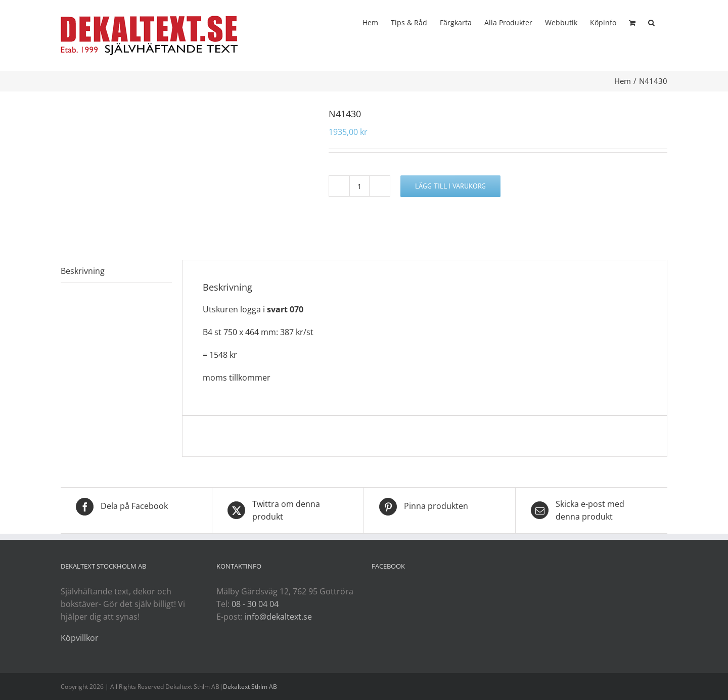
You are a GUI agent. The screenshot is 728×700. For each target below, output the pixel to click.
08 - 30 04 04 (255, 604)
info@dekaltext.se (278, 617)
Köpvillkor (80, 638)
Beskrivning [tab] (83, 271)
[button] (651, 22)
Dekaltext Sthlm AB (250, 687)
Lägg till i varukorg (450, 186)
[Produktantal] (359, 186)
